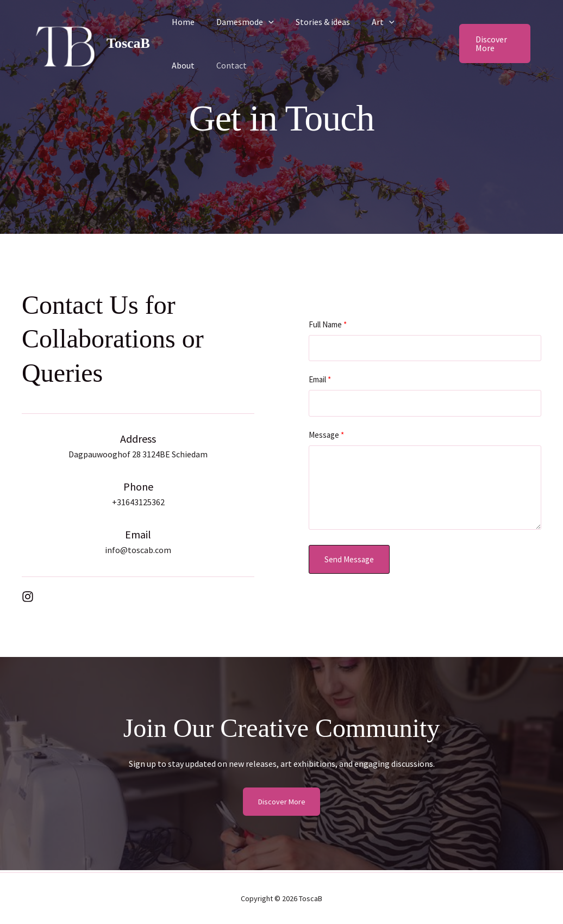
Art (368, 22)
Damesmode (239, 22)
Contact (185, 65)
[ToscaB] (65, 42)
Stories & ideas (312, 22)
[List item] (28, 597)
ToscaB (128, 43)
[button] (262, 22)
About (408, 22)
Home (181, 22)
